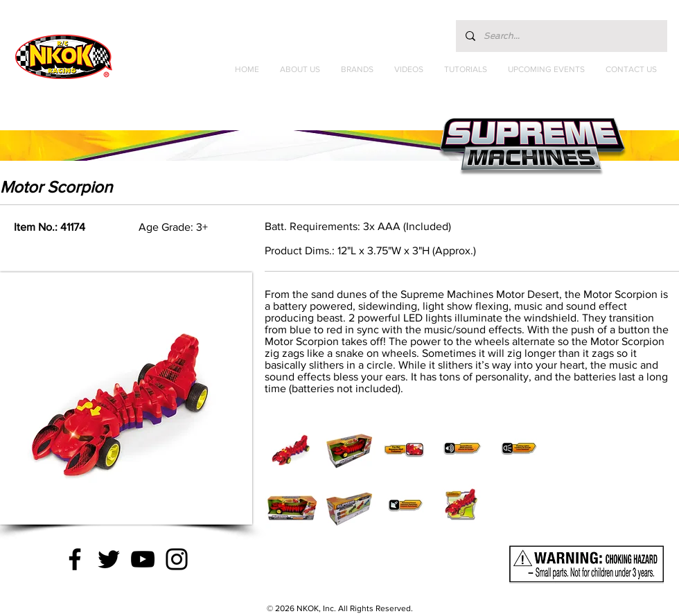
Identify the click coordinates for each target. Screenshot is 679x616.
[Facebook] (75, 559)
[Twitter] (109, 559)
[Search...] (561, 36)
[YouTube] (143, 559)
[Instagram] (177, 559)
